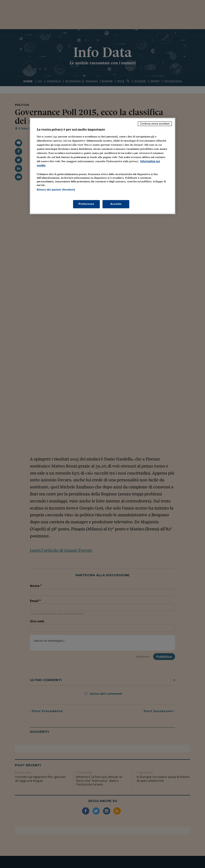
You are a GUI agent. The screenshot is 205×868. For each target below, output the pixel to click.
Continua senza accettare (155, 124)
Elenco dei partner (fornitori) (56, 190)
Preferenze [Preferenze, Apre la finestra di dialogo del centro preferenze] (86, 204)
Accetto (116, 204)
